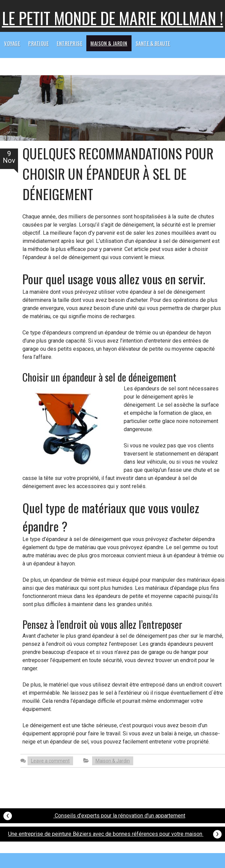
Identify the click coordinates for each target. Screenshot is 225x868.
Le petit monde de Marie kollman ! (113, 18)
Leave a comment (50, 761)
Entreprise (70, 43)
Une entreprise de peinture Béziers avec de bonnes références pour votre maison (115, 833)
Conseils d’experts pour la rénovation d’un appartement (94, 815)
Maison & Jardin (109, 43)
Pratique (38, 43)
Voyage (12, 43)
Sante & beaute (153, 43)
